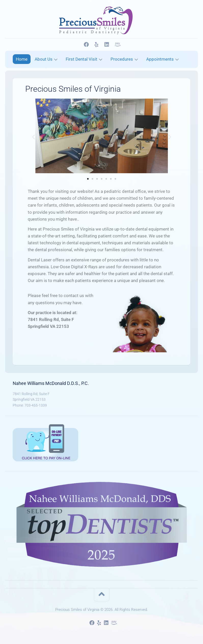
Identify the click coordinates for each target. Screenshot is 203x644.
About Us (44, 59)
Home (22, 59)
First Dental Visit (82, 59)
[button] (33, 137)
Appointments (160, 59)
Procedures (122, 59)
